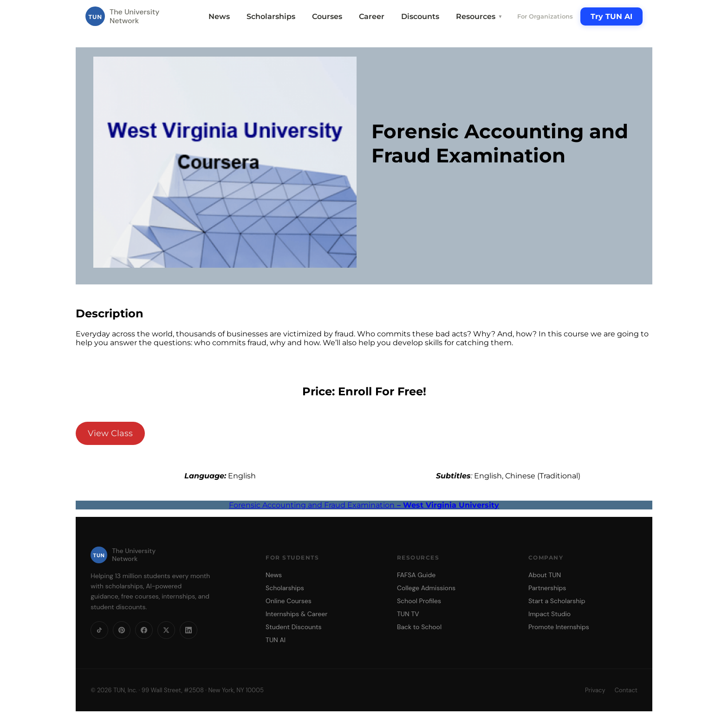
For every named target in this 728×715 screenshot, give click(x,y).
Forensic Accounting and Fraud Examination (364, 505)
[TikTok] (99, 630)
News (219, 16)
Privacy (595, 690)
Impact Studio (549, 614)
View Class (110, 433)
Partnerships (547, 588)
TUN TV (408, 614)
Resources (479, 16)
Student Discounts (294, 627)
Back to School (419, 627)
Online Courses (289, 601)
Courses (327, 16)
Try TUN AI (611, 16)
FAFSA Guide (416, 575)
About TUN (545, 575)
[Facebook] (144, 630)
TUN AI (276, 640)
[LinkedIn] (188, 630)
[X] (166, 630)
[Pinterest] (122, 630)
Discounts (420, 16)
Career (372, 16)
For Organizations (545, 16)
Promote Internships (559, 627)
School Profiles (419, 601)
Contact (626, 690)
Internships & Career (296, 614)
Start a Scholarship (557, 601)
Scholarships (271, 16)
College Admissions (426, 588)
